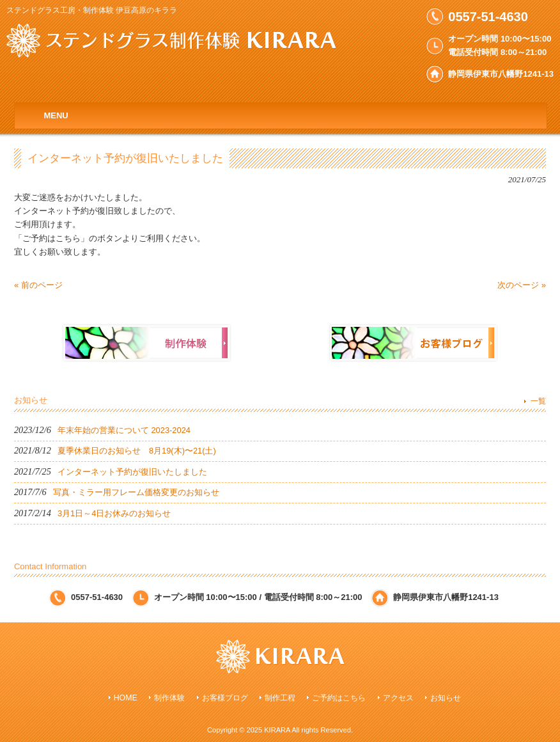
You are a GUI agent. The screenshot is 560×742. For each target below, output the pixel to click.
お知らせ (446, 698)
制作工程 (280, 698)
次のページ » (522, 285)
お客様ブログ (225, 698)
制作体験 (169, 698)
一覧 (538, 401)
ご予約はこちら (339, 698)
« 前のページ (38, 285)
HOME (126, 698)
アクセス (398, 698)
